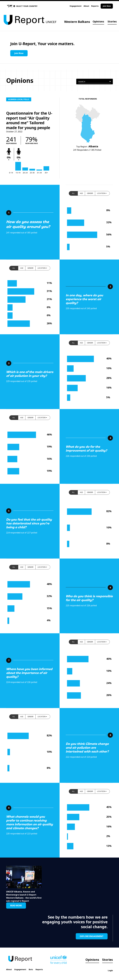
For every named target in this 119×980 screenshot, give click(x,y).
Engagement (76, 6)
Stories (112, 21)
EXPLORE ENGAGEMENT (92, 936)
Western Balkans (77, 22)
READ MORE (16, 906)
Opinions (98, 21)
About (86, 6)
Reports (95, 6)
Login (110, 970)
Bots (31, 969)
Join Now (107, 6)
